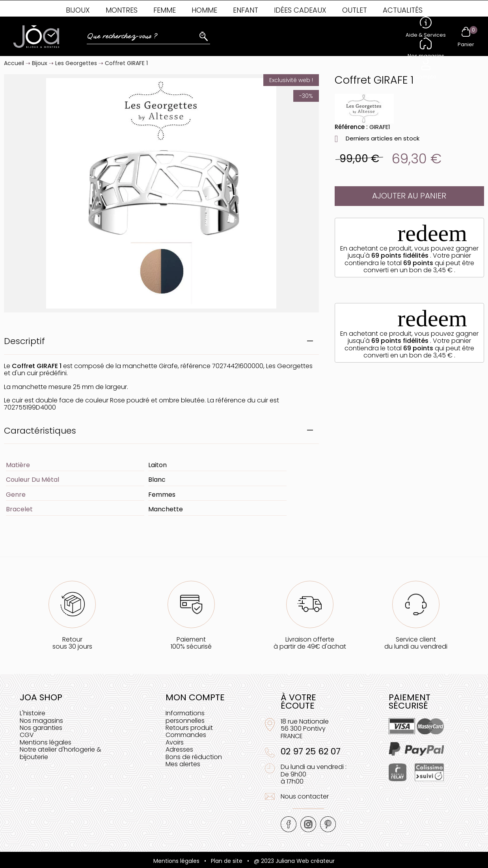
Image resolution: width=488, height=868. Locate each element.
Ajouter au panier (409, 196)
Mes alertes (183, 764)
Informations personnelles (185, 717)
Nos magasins (41, 721)
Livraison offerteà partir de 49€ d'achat (310, 643)
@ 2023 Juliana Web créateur (294, 861)
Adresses (179, 749)
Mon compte (195, 697)
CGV (27, 735)
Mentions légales (46, 742)
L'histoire (33, 713)
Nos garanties (41, 728)
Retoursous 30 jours (72, 643)
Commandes (186, 735)
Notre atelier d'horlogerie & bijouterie (61, 753)
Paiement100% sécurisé (191, 643)
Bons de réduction (194, 757)
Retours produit (189, 728)
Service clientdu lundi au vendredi (416, 643)
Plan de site (227, 861)
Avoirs (175, 742)
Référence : (351, 127)
